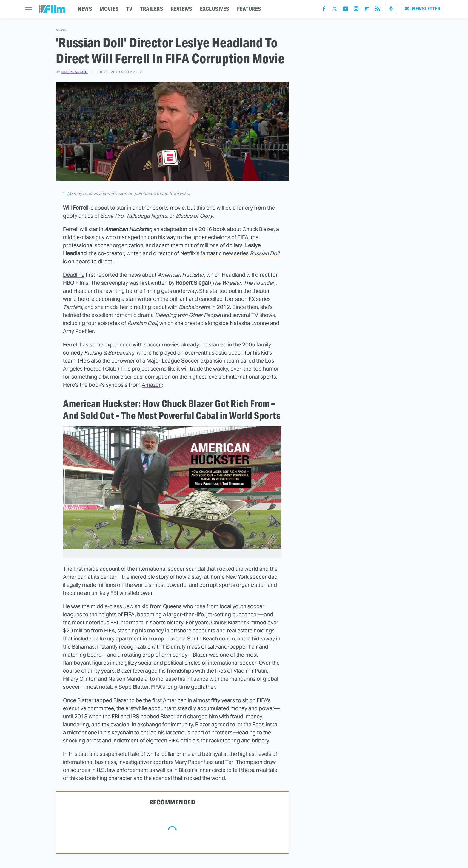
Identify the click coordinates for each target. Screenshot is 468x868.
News (61, 30)
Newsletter (422, 9)
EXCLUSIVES (215, 9)
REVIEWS (181, 9)
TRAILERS (151, 9)
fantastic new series (240, 253)
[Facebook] (324, 10)
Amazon (152, 385)
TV (129, 9)
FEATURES (249, 9)
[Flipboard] (367, 10)
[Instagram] (356, 10)
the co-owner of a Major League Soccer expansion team (171, 361)
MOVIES (109, 9)
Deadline (74, 275)
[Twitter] (335, 10)
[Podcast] (391, 9)
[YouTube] (345, 10)
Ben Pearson (75, 72)
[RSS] (378, 10)
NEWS (85, 9)
